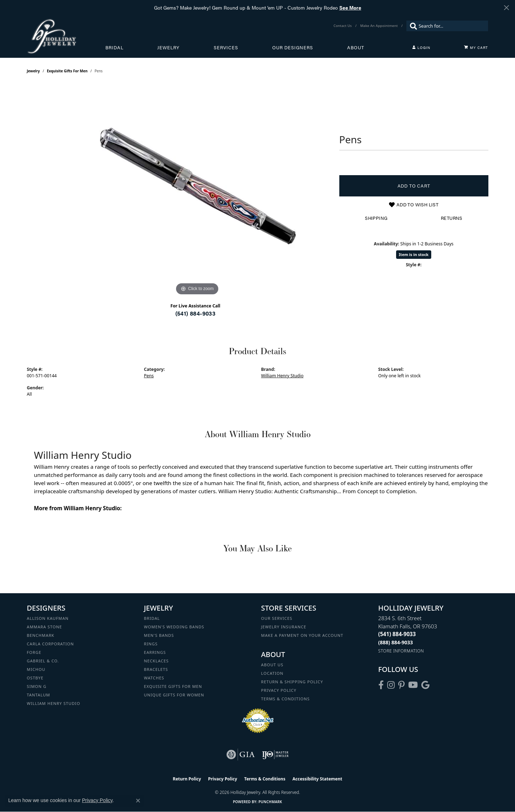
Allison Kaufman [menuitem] (48, 618)
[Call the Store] (397, 634)
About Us (272, 665)
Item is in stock (414, 254)
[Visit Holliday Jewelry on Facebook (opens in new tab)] (381, 685)
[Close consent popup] (138, 801)
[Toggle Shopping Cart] (476, 48)
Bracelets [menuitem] (156, 669)
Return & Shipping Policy (292, 682)
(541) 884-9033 (196, 313)
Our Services (277, 618)
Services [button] (226, 48)
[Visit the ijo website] (275, 755)
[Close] (506, 8)
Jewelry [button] (168, 48)
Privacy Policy (279, 690)
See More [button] (350, 7)
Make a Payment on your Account (302, 635)
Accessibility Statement (317, 779)
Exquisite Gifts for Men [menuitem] (173, 686)
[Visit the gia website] (241, 755)
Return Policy (187, 779)
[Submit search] (412, 26)
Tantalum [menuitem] (39, 695)
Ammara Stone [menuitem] (45, 627)
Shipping (376, 218)
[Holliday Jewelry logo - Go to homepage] (66, 36)
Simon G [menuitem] (37, 686)
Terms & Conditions (286, 699)
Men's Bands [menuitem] (159, 635)
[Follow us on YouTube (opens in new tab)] (413, 685)
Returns (452, 218)
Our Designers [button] (293, 48)
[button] (421, 48)
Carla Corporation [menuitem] (51, 644)
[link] (343, 26)
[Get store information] (401, 651)
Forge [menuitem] (34, 652)
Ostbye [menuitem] (35, 678)
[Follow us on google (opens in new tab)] (425, 685)
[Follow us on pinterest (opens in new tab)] (401, 685)
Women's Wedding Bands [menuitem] (174, 627)
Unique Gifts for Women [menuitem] (174, 695)
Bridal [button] (114, 48)
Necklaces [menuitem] (157, 661)
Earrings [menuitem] (155, 652)
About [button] (356, 48)
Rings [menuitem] (151, 644)
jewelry (34, 71)
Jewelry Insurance (284, 627)
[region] (197, 191)
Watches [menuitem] (154, 678)
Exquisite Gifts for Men (67, 71)
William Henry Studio (283, 376)
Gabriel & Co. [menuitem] (43, 661)
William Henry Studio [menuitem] (54, 703)
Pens (149, 376)
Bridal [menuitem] (152, 618)
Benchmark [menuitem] (41, 635)
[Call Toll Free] (396, 642)
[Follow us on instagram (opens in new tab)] (391, 685)
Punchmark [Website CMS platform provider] (270, 802)
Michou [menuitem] (36, 669)
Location (272, 673)
